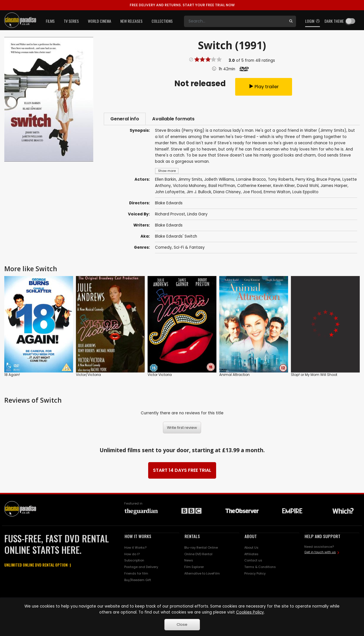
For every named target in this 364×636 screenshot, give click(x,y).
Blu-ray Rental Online (201, 549)
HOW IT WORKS (138, 538)
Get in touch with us (320, 554)
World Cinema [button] (100, 21)
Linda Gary (197, 216)
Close (182, 624)
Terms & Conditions (260, 569)
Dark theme (334, 21)
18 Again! (12, 377)
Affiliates (251, 556)
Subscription (134, 563)
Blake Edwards (169, 227)
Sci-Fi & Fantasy (189, 249)
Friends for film (136, 575)
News (189, 563)
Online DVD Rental (198, 556)
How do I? (132, 556)
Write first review (182, 430)
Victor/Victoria (88, 377)
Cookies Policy (250, 612)
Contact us (253, 563)
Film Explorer (194, 569)
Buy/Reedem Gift (138, 582)
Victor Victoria (160, 377)
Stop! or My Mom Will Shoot (314, 377)
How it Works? (135, 549)
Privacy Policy (255, 575)
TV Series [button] (71, 21)
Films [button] (50, 21)
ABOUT (251, 538)
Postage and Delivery (141, 569)
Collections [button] (162, 21)
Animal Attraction (234, 377)
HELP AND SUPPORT (322, 538)
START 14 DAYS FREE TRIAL (182, 472)
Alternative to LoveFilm (202, 575)
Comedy (163, 249)
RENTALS (192, 538)
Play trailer (264, 87)
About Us (251, 549)
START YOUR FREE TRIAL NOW (182, 5)
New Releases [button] (131, 21)
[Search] (235, 21)
